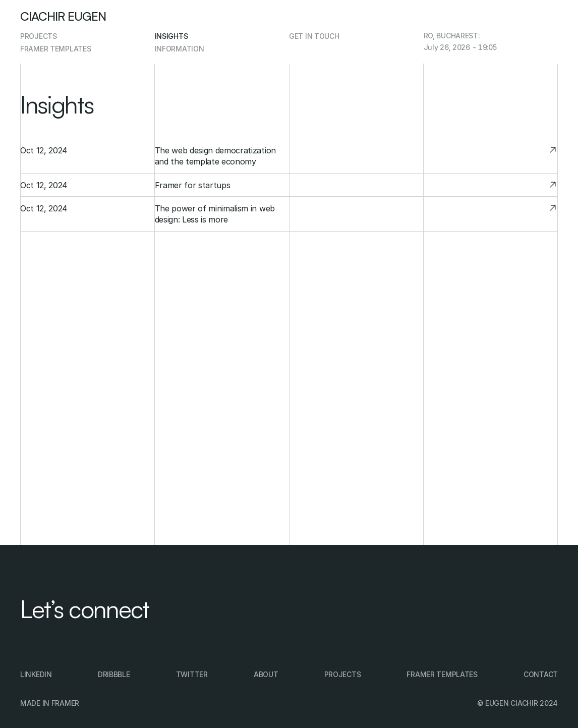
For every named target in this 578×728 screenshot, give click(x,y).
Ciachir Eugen (63, 16)
